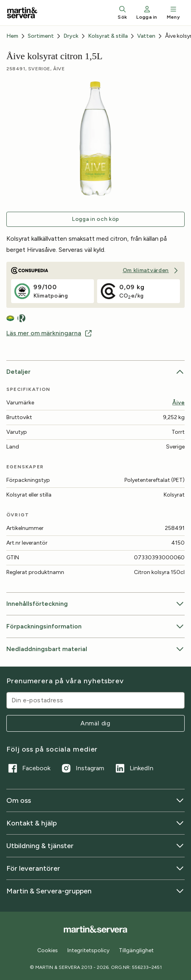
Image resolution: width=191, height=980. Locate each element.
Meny (173, 13)
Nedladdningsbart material (95, 649)
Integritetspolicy (88, 950)
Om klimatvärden (152, 271)
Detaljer (95, 372)
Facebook (28, 768)
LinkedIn (134, 768)
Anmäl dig (95, 723)
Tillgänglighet (136, 950)
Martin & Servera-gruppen (95, 891)
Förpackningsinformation (95, 626)
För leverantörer (95, 868)
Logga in (147, 13)
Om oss (95, 800)
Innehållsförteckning (95, 604)
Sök (122, 13)
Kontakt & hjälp (95, 823)
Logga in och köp (95, 219)
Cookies (48, 951)
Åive (179, 403)
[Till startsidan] (22, 13)
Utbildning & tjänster (95, 846)
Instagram (82, 768)
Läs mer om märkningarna (49, 333)
